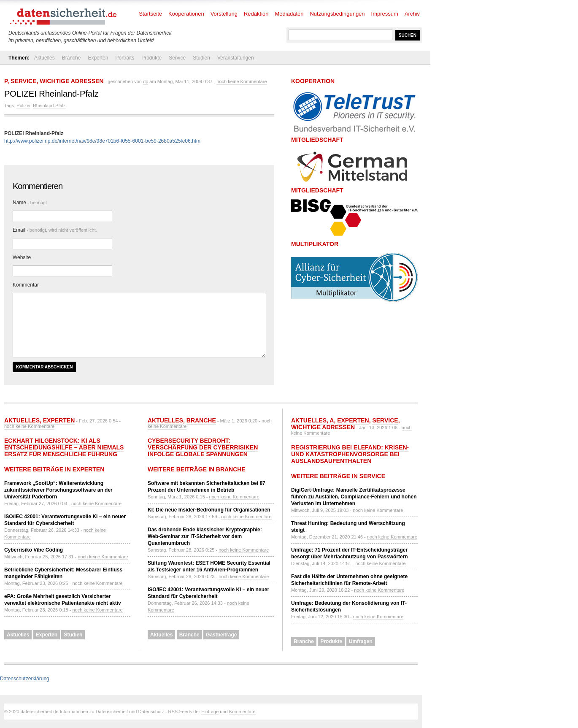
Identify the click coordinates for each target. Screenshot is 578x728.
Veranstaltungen (236, 58)
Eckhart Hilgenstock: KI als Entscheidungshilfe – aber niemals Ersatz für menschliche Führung (64, 447)
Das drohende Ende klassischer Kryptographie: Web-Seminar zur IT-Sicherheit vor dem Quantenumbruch (205, 536)
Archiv (412, 14)
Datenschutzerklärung (25, 679)
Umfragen (361, 641)
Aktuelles (45, 58)
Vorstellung (224, 14)
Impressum (385, 14)
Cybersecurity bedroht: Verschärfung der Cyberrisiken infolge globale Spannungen (203, 447)
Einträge (210, 712)
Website (22, 257)
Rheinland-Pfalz (49, 106)
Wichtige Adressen (72, 81)
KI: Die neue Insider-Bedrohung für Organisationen (209, 510)
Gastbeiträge (221, 635)
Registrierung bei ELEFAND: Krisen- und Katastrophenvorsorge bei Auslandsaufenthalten (350, 454)
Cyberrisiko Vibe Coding (34, 550)
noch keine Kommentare (242, 81)
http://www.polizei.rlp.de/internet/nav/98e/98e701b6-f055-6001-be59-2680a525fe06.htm (102, 141)
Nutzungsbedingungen (337, 14)
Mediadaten (289, 14)
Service (177, 58)
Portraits (125, 58)
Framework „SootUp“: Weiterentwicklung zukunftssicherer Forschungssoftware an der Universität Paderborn (58, 490)
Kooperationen (186, 14)
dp (146, 81)
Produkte (151, 58)
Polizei (23, 106)
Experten (98, 58)
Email (55, 230)
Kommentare (242, 712)
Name (30, 203)
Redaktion (256, 14)
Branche (72, 58)
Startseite (150, 14)
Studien (201, 58)
